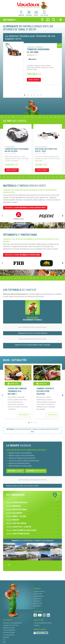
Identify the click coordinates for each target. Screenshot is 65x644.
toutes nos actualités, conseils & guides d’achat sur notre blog (32, 430)
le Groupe (15, 471)
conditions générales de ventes (43, 623)
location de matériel (9, 630)
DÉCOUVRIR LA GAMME (25, 208)
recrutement (37, 606)
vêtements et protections (11, 625)
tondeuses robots (10, 147)
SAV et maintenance (9, 635)
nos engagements (39, 596)
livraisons (36, 625)
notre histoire (36, 471)
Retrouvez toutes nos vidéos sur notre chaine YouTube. (23, 486)
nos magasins (37, 599)
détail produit (34, 80)
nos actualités (38, 603)
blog (4, 642)
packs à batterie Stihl (41, 147)
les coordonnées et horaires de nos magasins (32, 541)
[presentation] (6, 135)
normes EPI (6, 637)
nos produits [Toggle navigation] (9, 20)
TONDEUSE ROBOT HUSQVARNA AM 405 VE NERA (17, 150)
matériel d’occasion (9, 628)
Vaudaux (17, 503)
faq (4, 640)
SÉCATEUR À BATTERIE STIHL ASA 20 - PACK (46, 150)
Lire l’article (24, 415)
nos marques (37, 601)
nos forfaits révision (9, 633)
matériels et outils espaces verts (12, 623)
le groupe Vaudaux (39, 591)
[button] (25, 95)
